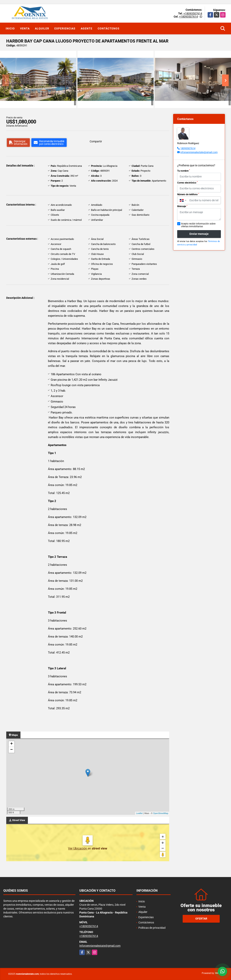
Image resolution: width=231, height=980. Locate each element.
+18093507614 (193, 13)
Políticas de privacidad (152, 928)
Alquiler (42, 28)
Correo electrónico (187, 183)
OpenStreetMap (161, 813)
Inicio (10, 28)
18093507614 (188, 148)
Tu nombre (184, 171)
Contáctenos (109, 28)
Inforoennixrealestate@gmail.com (100, 946)
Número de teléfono (188, 194)
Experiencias (65, 28)
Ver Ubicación (78, 848)
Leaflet (139, 813)
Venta (25, 28)
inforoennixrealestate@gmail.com (199, 152)
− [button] (11, 750)
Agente (87, 28)
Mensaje (182, 206)
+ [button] (11, 744)
